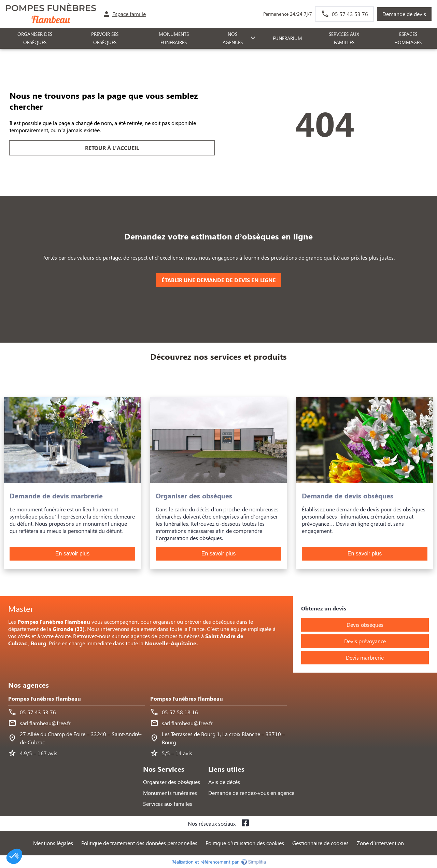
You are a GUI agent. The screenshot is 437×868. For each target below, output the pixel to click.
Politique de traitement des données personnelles (139, 843)
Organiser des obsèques (172, 782)
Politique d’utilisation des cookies (245, 843)
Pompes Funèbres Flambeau (45, 698)
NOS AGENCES (233, 38)
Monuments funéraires (174, 38)
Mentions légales (53, 843)
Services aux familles (168, 804)
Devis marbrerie (365, 657)
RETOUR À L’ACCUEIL (112, 148)
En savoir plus (73, 554)
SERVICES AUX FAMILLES (344, 38)
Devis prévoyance (365, 641)
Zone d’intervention (380, 843)
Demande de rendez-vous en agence (251, 793)
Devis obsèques (365, 625)
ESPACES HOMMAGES (408, 38)
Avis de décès (224, 782)
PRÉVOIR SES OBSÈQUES (105, 38)
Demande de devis (404, 14)
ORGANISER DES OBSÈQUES (35, 38)
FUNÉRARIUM (287, 38)
